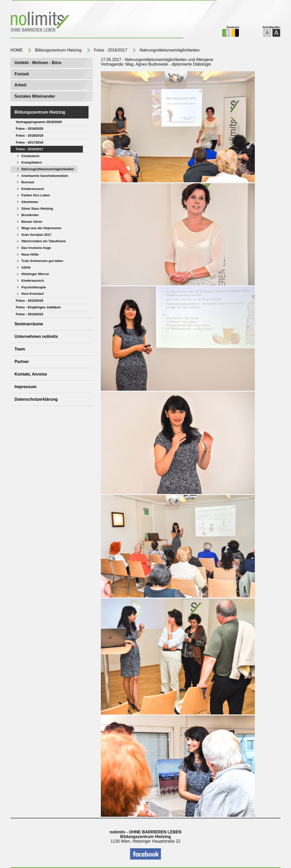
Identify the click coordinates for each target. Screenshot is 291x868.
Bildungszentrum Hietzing (58, 50)
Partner (22, 362)
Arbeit (21, 85)
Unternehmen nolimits (36, 336)
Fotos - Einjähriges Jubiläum (38, 307)
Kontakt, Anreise (31, 374)
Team (20, 349)
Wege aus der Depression (41, 228)
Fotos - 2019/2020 (30, 129)
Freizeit (22, 74)
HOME (17, 50)
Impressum (26, 387)
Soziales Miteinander (35, 96)
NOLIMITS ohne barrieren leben (72, 23)
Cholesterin (30, 156)
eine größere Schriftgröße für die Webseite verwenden (276, 33)
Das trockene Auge (36, 248)
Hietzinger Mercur (35, 274)
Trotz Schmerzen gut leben (42, 261)
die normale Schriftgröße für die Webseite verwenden (267, 33)
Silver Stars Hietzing (37, 209)
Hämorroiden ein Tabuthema (43, 241)
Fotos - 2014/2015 (30, 314)
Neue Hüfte (30, 254)
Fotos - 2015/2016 (30, 301)
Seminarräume (29, 324)
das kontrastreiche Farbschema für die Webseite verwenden (235, 33)
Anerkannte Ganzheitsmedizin (45, 176)
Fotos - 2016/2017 (111, 50)
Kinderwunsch (33, 189)
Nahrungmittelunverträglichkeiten (170, 50)
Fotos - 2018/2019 (30, 135)
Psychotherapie (33, 287)
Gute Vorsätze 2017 (36, 235)
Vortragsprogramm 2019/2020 (39, 122)
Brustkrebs (30, 215)
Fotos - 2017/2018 (30, 142)
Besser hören (32, 222)
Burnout (28, 182)
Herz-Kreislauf (32, 294)
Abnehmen (30, 202)
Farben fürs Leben (36, 195)
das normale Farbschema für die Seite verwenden (226, 33)
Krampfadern (32, 162)
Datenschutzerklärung (36, 399)
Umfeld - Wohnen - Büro (38, 63)
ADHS (26, 268)
